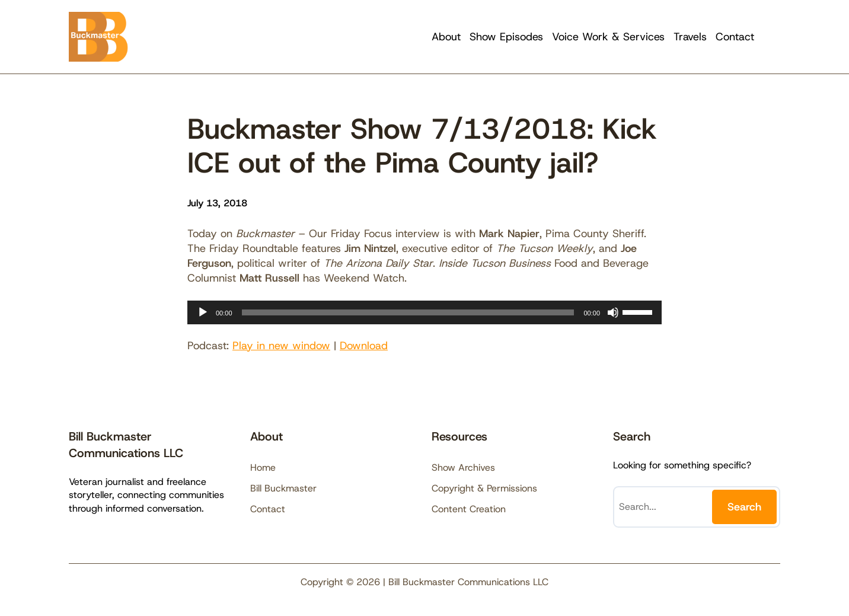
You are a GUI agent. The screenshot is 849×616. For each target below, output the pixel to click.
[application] (425, 312)
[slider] (408, 312)
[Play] (203, 312)
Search (744, 507)
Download (364, 346)
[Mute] (613, 312)
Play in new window (281, 346)
